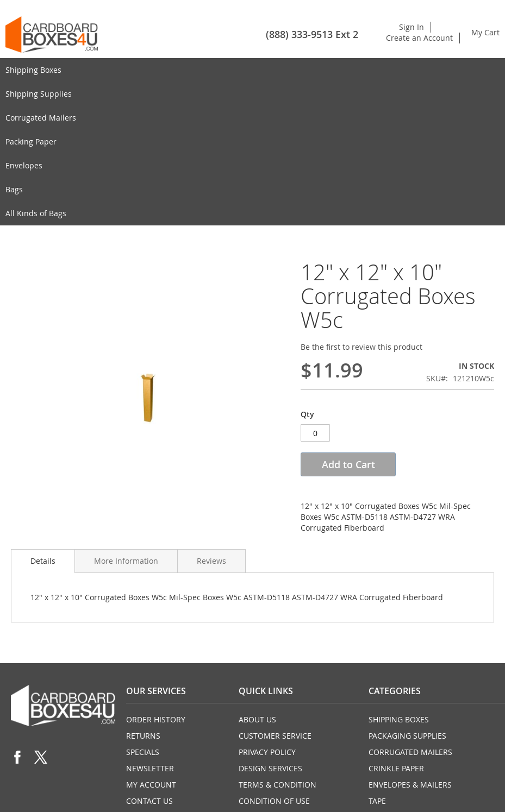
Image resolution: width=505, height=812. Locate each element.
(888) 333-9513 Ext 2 (312, 34)
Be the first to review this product (361, 347)
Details (43, 561)
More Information (126, 561)
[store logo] (52, 34)
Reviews (211, 561)
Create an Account (419, 38)
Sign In (412, 27)
